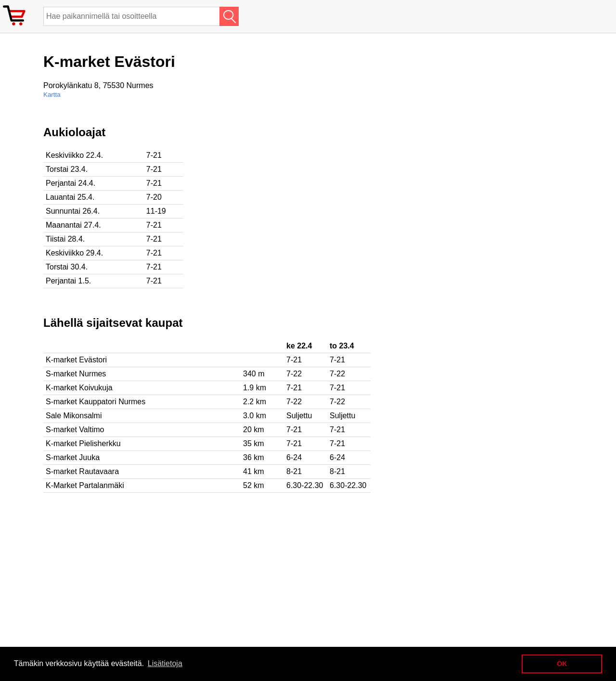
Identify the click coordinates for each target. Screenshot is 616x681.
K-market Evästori (76, 360)
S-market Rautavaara (82, 471)
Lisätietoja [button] (165, 663)
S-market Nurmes (76, 374)
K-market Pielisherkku (83, 443)
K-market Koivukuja (79, 388)
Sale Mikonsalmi (74, 416)
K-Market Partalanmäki (85, 485)
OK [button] (562, 664)
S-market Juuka (73, 457)
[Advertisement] (313, 193)
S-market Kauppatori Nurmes (96, 402)
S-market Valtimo (75, 430)
